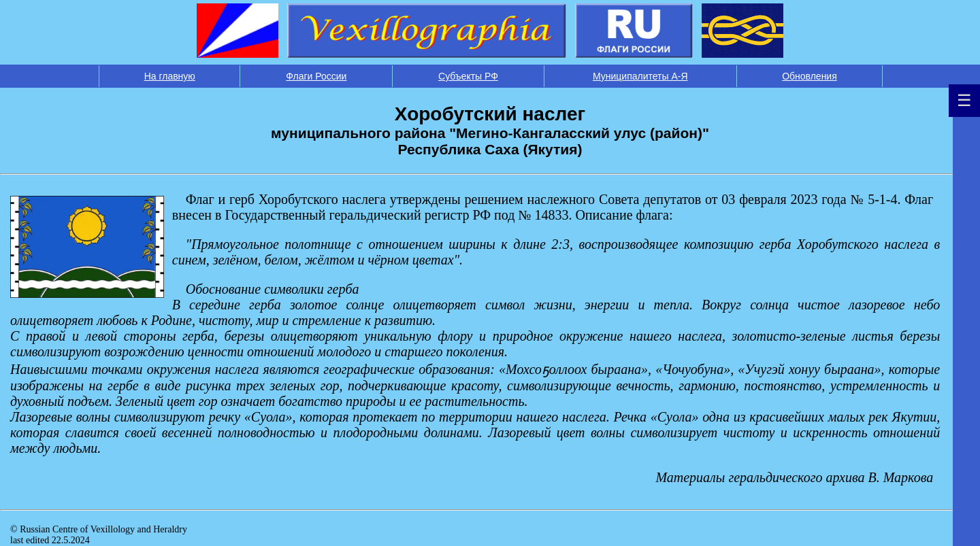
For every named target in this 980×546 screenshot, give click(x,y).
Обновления (810, 76)
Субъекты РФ (468, 76)
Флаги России (316, 76)
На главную (170, 76)
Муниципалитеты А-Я (640, 76)
